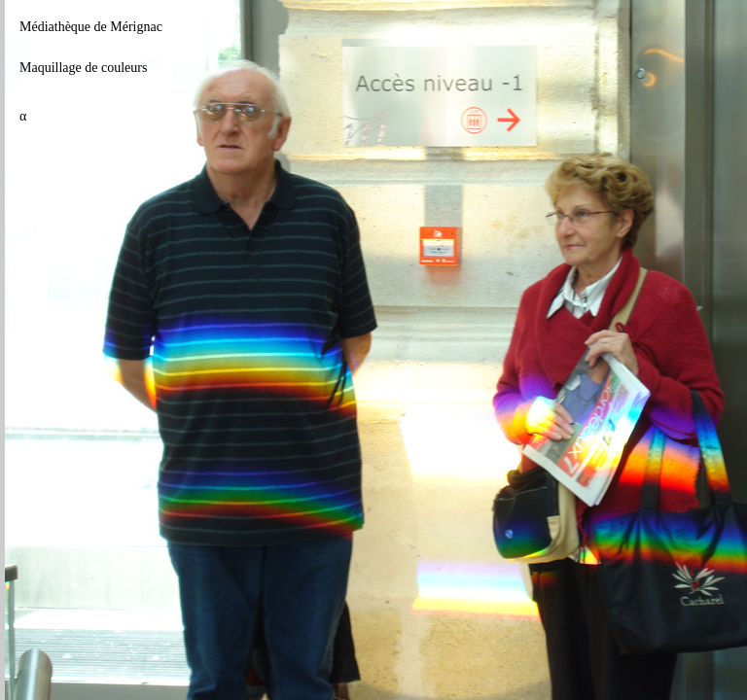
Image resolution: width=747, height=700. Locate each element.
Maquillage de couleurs (83, 68)
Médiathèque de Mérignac (91, 27)
